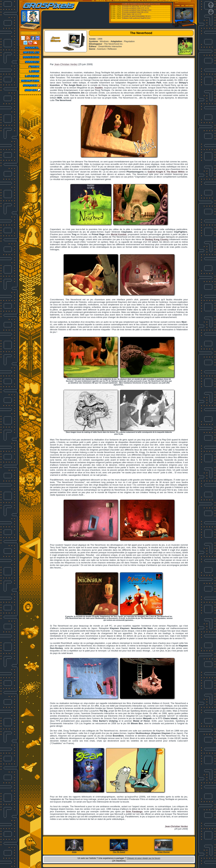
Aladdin (99, 88)
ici (122, 817)
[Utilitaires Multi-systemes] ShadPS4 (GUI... (137, 18)
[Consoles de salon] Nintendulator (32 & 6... (137, 16)
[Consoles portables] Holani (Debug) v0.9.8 (137, 10)
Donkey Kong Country (157, 239)
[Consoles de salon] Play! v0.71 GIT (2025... (137, 6)
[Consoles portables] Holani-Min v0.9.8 (135, 12)
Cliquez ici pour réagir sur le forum (143, 858)
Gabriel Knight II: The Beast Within (166, 172)
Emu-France (155, 4)
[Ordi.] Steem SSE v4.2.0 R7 (132, 14)
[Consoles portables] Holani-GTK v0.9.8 (136, 8)
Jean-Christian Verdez (66, 64)
